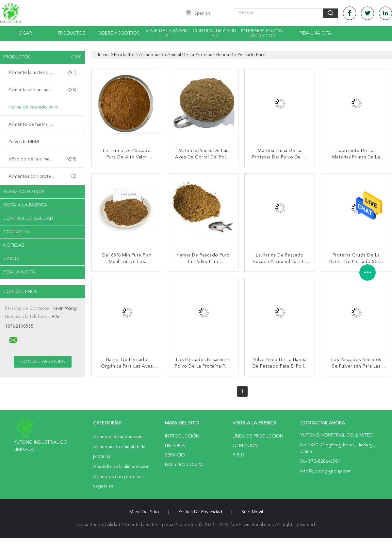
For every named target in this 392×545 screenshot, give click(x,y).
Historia (175, 446)
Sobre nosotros (119, 33)
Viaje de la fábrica (167, 33)
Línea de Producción (258, 436)
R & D (238, 455)
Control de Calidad (28, 219)
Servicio (175, 455)
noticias (14, 245)
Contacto (16, 232)
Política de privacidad (200, 512)
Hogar (24, 33)
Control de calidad (214, 33)
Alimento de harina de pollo (37, 124)
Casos (11, 259)
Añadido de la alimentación (42, 159)
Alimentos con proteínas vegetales (44, 176)
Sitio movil (252, 512)
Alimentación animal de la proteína (44, 90)
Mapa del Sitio (144, 512)
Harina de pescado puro (33, 107)
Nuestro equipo (184, 465)
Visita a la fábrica (25, 205)
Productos (72, 33)
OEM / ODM (245, 446)
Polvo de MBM (24, 142)
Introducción (182, 436)
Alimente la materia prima (42, 73)
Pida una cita (315, 33)
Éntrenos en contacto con (262, 33)
